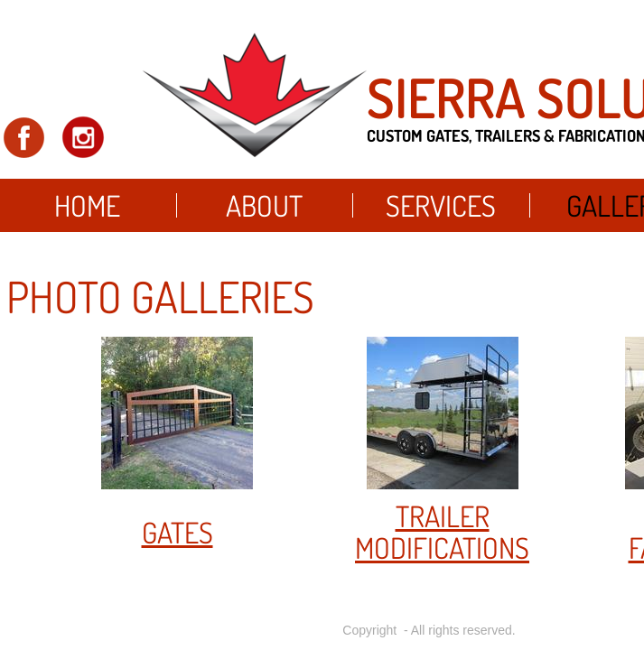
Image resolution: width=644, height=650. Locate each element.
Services (441, 205)
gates (177, 532)
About (264, 205)
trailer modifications (442, 532)
